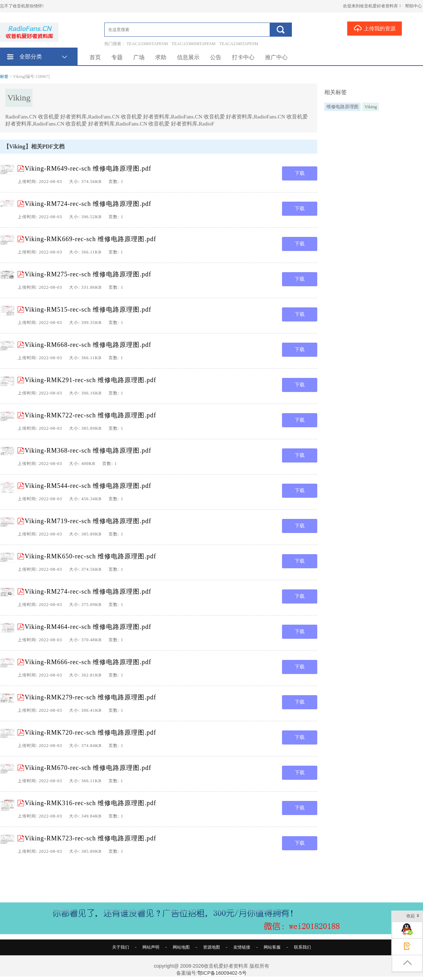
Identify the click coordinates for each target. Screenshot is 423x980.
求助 (161, 57)
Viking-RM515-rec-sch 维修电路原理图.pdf (88, 310)
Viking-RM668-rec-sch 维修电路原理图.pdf (88, 345)
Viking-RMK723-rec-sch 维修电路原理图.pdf (90, 838)
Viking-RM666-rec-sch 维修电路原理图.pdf (88, 662)
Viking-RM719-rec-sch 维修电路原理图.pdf (88, 521)
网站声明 (151, 947)
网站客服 (272, 947)
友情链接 (242, 947)
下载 (300, 173)
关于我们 (121, 947)
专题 (117, 57)
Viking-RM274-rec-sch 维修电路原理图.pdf (88, 592)
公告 (216, 57)
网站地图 (181, 947)
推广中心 (276, 57)
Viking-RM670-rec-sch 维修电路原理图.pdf (88, 768)
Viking (371, 107)
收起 (413, 916)
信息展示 (188, 57)
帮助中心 (413, 6)
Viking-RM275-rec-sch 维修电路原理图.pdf (88, 274)
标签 (4, 76)
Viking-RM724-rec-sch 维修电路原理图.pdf (88, 204)
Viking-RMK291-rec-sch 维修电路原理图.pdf (90, 380)
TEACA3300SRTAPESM (194, 44)
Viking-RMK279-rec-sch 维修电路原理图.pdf (90, 697)
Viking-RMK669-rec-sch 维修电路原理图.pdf (90, 239)
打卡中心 (243, 57)
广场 (139, 57)
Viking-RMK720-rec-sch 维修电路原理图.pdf (90, 733)
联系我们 (302, 947)
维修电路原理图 (342, 107)
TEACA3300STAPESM (147, 44)
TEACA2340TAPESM (239, 44)
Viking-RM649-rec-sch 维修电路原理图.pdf (88, 169)
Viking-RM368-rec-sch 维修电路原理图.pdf (88, 451)
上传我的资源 (375, 28)
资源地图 (211, 947)
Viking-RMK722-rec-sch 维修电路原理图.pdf (90, 415)
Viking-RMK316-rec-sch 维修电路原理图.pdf (90, 803)
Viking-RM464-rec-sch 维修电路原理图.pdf (88, 627)
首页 (95, 57)
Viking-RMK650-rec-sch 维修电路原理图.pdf (90, 556)
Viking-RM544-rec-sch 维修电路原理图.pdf (88, 486)
